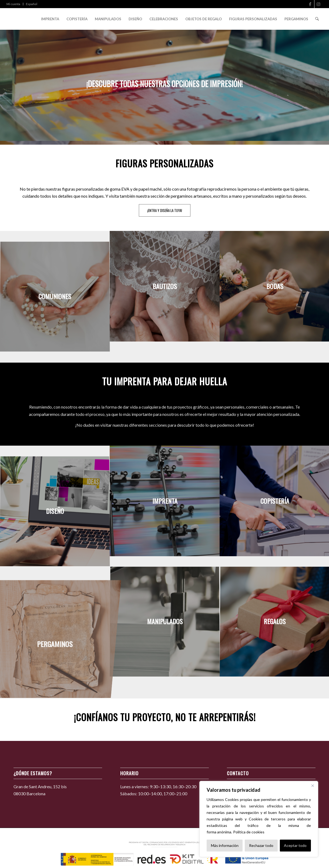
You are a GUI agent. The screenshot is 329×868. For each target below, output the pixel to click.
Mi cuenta (13, 4)
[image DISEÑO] (55, 511)
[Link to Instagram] (318, 4)
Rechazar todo (261, 845)
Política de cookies (249, 832)
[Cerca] (313, 786)
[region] (259, 819)
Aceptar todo (295, 845)
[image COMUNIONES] (55, 297)
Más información (225, 845)
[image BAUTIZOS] (165, 286)
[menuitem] (15, 4)
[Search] (317, 19)
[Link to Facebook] (310, 4)
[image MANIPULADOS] (165, 622)
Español (32, 4)
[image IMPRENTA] (165, 501)
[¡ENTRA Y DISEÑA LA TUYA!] (165, 210)
